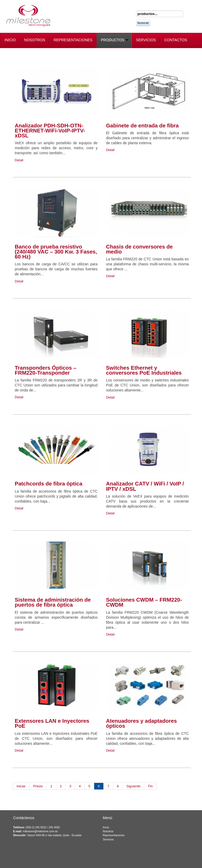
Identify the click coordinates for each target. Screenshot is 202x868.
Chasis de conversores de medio (139, 249)
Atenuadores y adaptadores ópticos (142, 723)
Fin (150, 786)
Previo (38, 786)
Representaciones (114, 835)
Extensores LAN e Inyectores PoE (52, 723)
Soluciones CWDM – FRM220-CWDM (144, 602)
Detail (19, 160)
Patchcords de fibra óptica (49, 484)
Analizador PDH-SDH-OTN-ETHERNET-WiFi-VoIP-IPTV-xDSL (50, 130)
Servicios (108, 839)
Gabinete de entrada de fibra (142, 125)
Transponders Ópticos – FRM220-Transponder (46, 370)
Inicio (106, 827)
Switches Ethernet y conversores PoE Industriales (144, 370)
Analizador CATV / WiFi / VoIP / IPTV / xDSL (145, 486)
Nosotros (108, 831)
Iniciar (21, 786)
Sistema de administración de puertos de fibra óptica (53, 602)
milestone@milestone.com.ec (40, 831)
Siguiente (133, 786)
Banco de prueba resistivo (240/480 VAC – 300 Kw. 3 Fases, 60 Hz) (56, 252)
